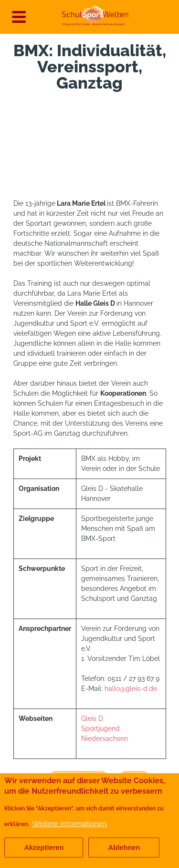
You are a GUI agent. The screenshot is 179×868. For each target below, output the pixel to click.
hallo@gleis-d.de (131, 688)
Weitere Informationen (69, 823)
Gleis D (93, 718)
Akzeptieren (44, 848)
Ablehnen (124, 848)
